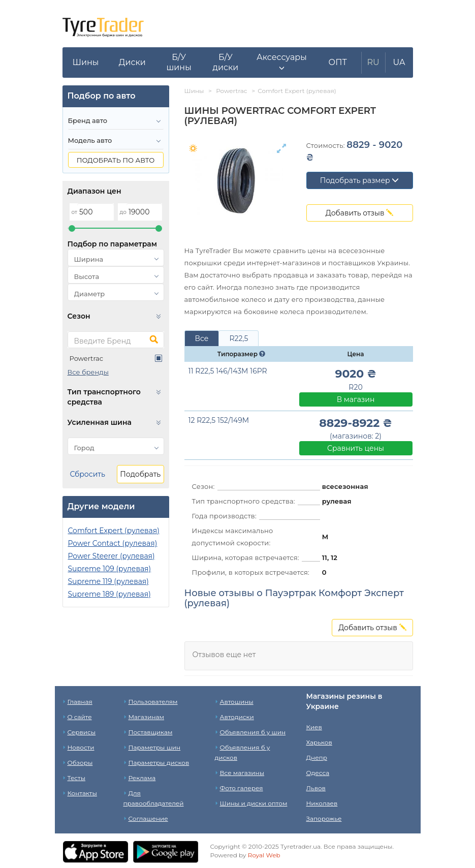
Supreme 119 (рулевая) (108, 581)
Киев (314, 727)
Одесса (318, 773)
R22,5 (239, 338)
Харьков (319, 742)
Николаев (322, 803)
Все (202, 338)
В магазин (356, 399)
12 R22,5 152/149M (219, 420)
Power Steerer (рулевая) (112, 556)
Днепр (317, 757)
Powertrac (87, 358)
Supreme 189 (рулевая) (109, 594)
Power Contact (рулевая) (113, 543)
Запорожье (324, 818)
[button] (282, 63)
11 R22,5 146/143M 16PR (228, 371)
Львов (316, 788)
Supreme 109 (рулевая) (110, 569)
